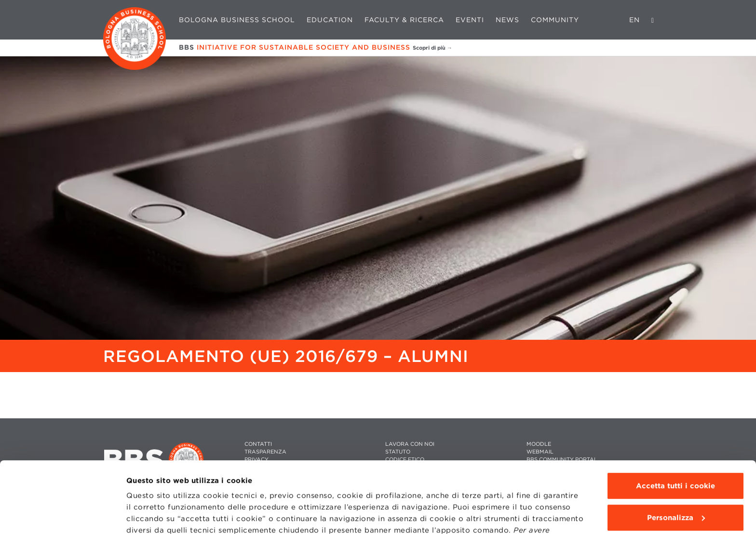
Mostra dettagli (155, 515)
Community (555, 20)
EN (634, 20)
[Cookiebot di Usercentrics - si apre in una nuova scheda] (62, 515)
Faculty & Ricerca (404, 20)
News (507, 20)
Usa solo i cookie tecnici (675, 484)
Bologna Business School (237, 20)
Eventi (470, 20)
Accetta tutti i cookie (675, 421)
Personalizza (676, 453)
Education (330, 20)
